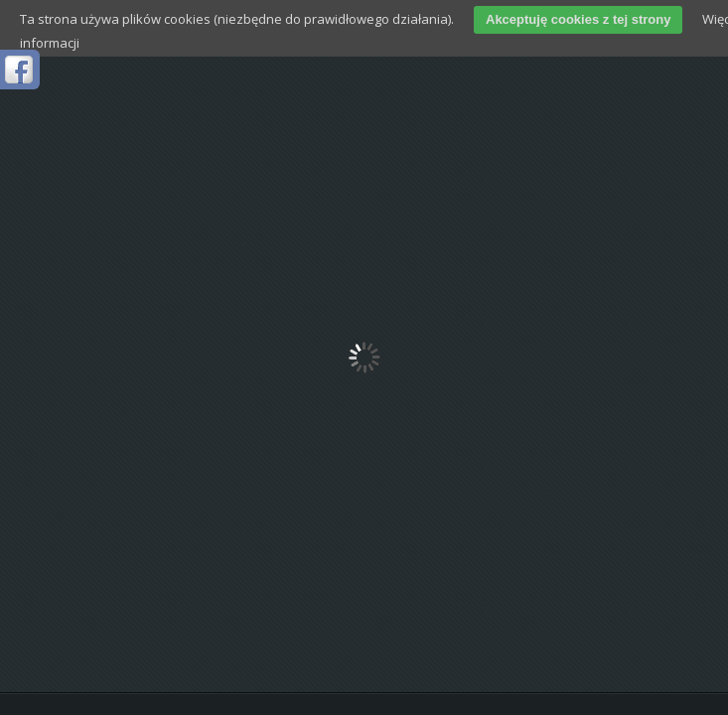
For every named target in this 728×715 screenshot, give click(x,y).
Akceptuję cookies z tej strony (578, 19)
